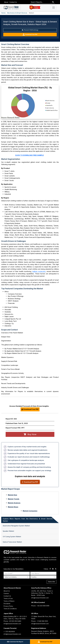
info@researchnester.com (40, 598)
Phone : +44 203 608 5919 (40, 606)
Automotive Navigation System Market (16, 526)
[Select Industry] (17, 577)
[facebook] (50, 569)
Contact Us (13, 2)
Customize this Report (15, 642)
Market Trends (14, 499)
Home (3, 13)
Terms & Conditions (10, 609)
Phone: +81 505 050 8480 (12, 621)
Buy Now (30, 434)
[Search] (53, 2)
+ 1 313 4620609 (9, 632)
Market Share (13, 507)
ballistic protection (39, 271)
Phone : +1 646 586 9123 (40, 621)
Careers (6, 593)
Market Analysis (14, 503)
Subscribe (52, 582)
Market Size (12, 495)
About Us (7, 591)
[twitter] (56, 569)
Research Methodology (30, 30)
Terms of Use (8, 598)
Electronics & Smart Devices (17, 13)
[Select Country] (43, 577)
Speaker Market (8, 531)
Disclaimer (7, 604)
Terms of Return (9, 601)
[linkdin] (53, 569)
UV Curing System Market (12, 537)
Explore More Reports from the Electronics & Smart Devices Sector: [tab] (28, 520)
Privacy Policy (8, 606)
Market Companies (30, 511)
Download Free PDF (30, 35)
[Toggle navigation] (54, 8)
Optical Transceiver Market (12, 542)
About (6, 2)
